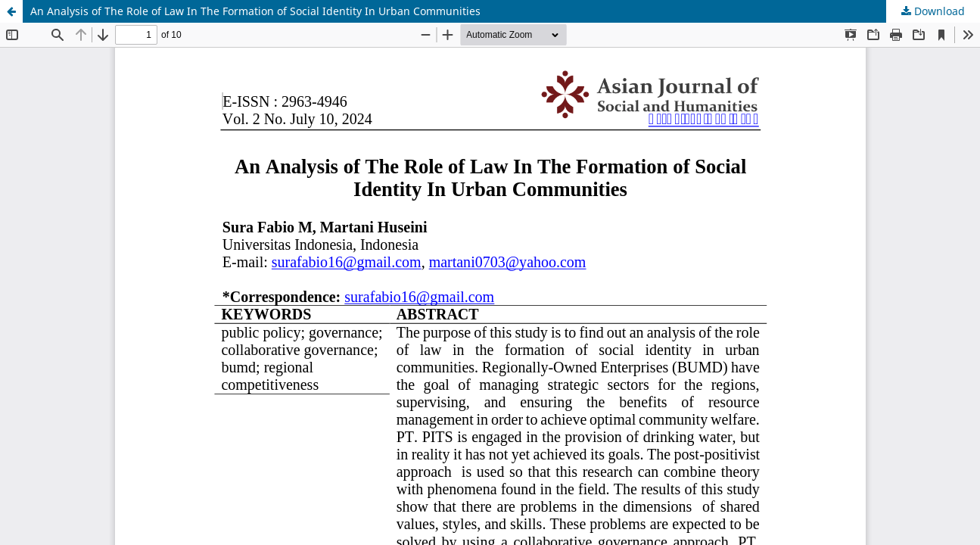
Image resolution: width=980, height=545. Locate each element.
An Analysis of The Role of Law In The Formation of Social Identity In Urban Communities (255, 11)
